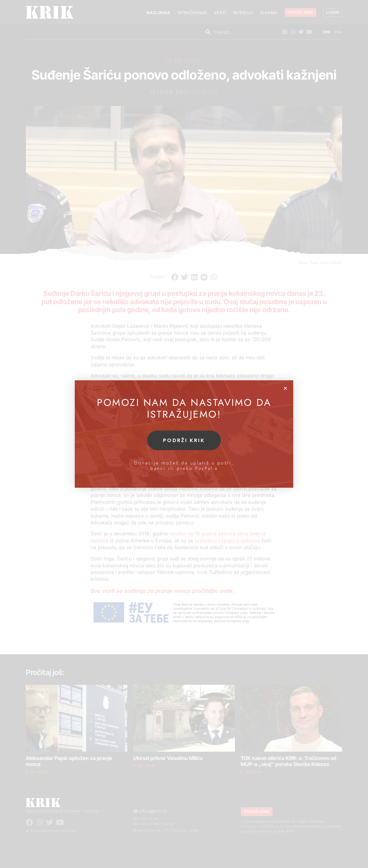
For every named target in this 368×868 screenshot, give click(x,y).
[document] (184, 434)
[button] (285, 388)
